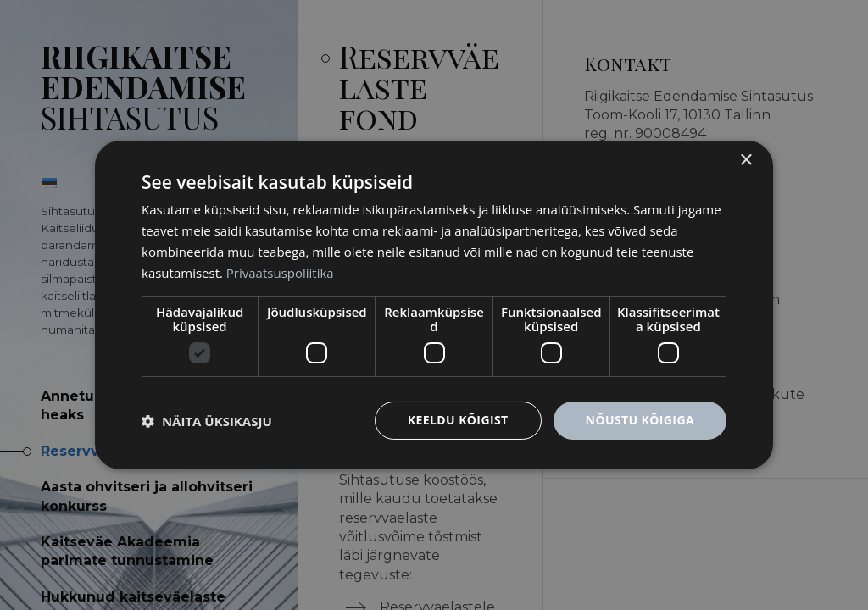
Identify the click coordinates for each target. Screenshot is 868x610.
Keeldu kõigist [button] (458, 420)
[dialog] (434, 305)
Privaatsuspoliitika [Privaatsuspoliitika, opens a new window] (280, 273)
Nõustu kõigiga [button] (640, 420)
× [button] (746, 161)
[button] (207, 421)
